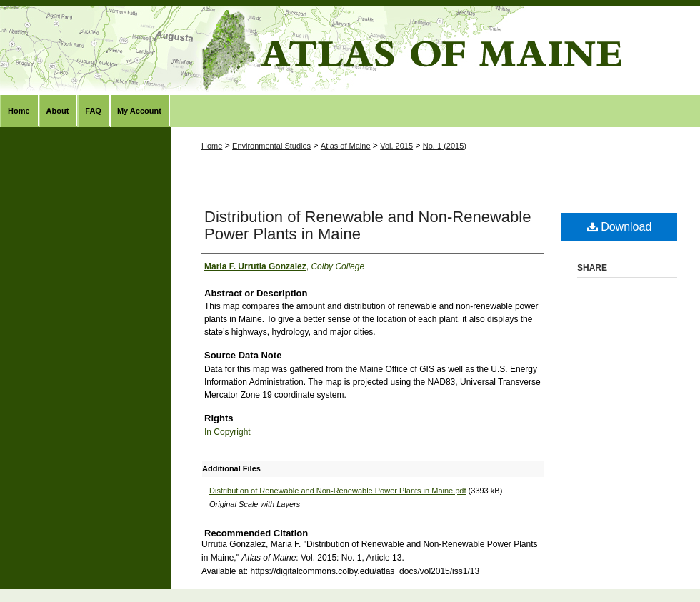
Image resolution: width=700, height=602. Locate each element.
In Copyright (227, 432)
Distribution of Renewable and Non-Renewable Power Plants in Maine (367, 225)
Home (212, 146)
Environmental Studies (271, 146)
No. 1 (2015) (445, 146)
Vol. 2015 (396, 146)
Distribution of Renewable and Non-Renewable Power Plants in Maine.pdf (338, 491)
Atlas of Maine (350, 50)
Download (620, 227)
